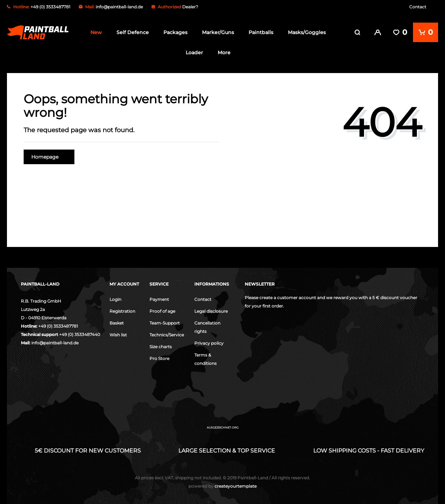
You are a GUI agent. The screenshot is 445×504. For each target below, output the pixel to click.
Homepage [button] (49, 157)
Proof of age (162, 311)
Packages (175, 32)
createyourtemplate (222, 486)
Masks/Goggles (307, 32)
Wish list (118, 334)
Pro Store (159, 358)
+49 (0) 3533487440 (80, 334)
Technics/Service (167, 334)
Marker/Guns (218, 32)
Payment (159, 299)
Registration (122, 311)
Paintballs (261, 32)
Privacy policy (209, 343)
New (96, 32)
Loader (194, 53)
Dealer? (190, 7)
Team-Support (165, 323)
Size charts (161, 346)
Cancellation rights (207, 327)
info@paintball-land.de (119, 7)
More (224, 53)
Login (115, 299)
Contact (418, 7)
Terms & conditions (205, 359)
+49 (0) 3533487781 (58, 326)
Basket (117, 323)
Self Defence (133, 32)
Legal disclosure (211, 311)
